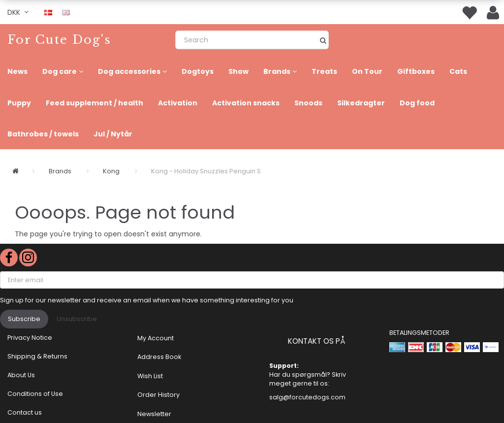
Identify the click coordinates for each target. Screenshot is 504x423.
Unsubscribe (77, 319)
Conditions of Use (35, 394)
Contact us (25, 412)
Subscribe (24, 319)
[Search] (323, 40)
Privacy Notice (30, 338)
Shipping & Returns (37, 356)
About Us (21, 375)
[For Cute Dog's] (59, 40)
